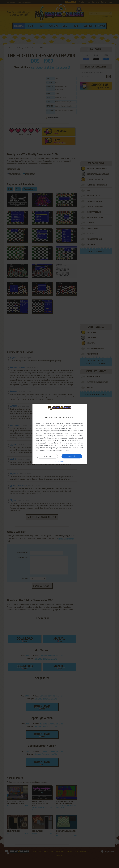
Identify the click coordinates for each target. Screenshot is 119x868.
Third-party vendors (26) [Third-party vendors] (58, 436)
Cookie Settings (53, 450)
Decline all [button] (47, 456)
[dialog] (60, 434)
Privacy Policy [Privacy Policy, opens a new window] (64, 450)
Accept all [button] (72, 456)
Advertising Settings (51, 448)
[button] (60, 461)
